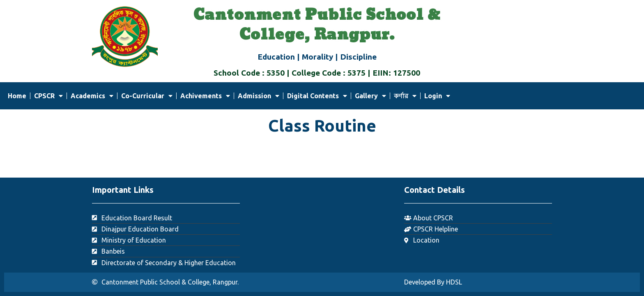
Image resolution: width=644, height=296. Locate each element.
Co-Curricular (147, 96)
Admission (259, 96)
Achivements (205, 96)
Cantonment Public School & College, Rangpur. (317, 25)
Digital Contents (317, 96)
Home (17, 96)
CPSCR (48, 96)
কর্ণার (405, 96)
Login (437, 96)
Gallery (370, 96)
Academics (92, 96)
